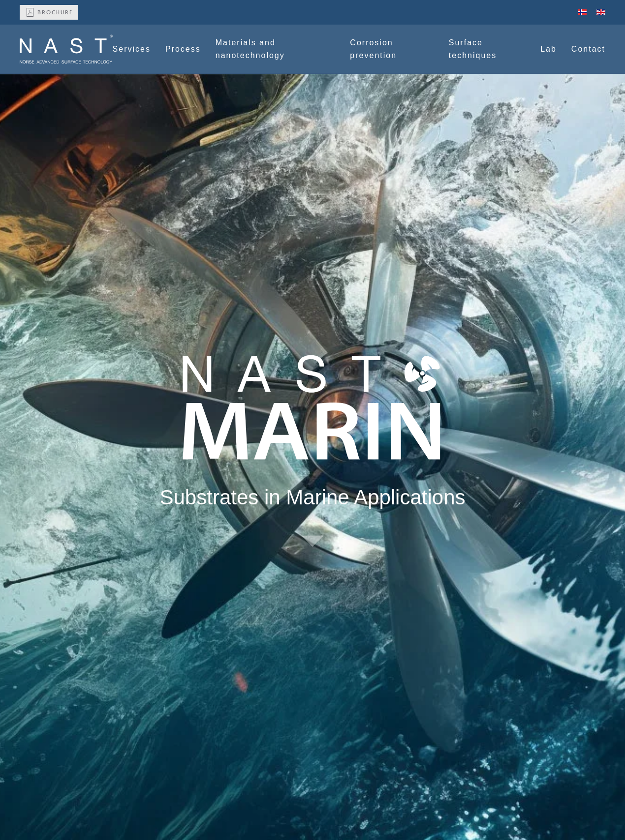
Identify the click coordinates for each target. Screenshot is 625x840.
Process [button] (183, 49)
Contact (588, 49)
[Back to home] (66, 49)
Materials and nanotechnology (250, 49)
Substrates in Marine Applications (313, 497)
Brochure (49, 12)
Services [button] (132, 49)
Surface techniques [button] (473, 49)
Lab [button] (548, 49)
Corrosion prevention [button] (373, 49)
